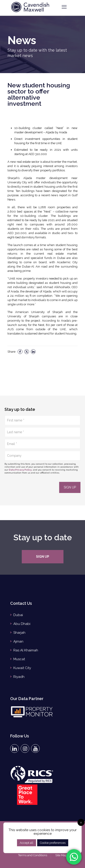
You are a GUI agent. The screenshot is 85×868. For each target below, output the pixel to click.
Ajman (18, 641)
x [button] (81, 822)
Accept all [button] (27, 843)
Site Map (61, 855)
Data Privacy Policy (20, 470)
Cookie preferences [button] (53, 843)
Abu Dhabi (22, 624)
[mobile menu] (64, 7)
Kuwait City (22, 668)
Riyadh (19, 677)
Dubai (18, 615)
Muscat (19, 659)
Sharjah (19, 633)
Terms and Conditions (33, 855)
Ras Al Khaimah (26, 650)
